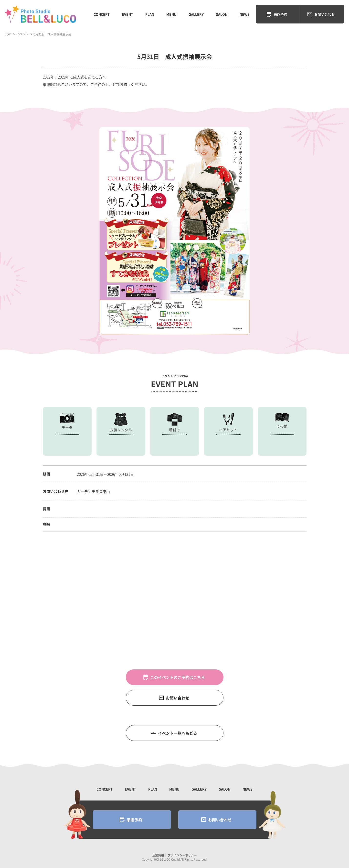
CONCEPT (102, 14)
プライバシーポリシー (182, 855)
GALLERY (196, 14)
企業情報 (158, 855)
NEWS (245, 14)
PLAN (150, 14)
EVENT (127, 14)
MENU (171, 14)
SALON (222, 14)
